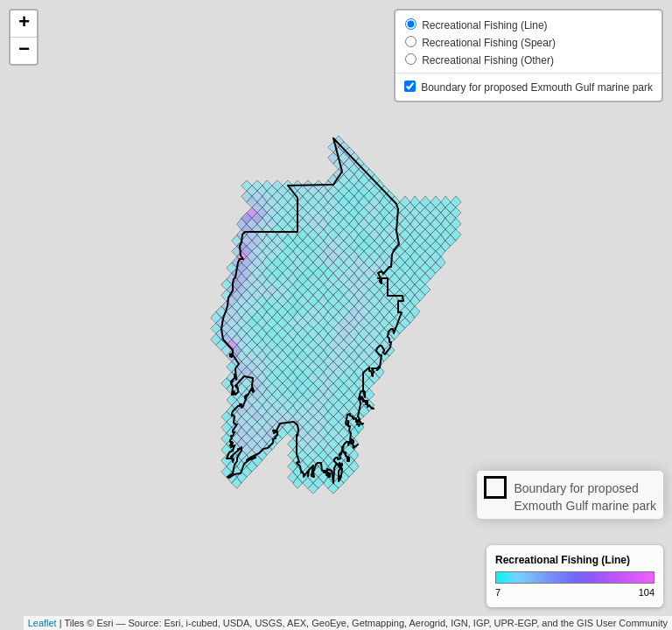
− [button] (24, 51)
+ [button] (24, 24)
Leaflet (42, 623)
